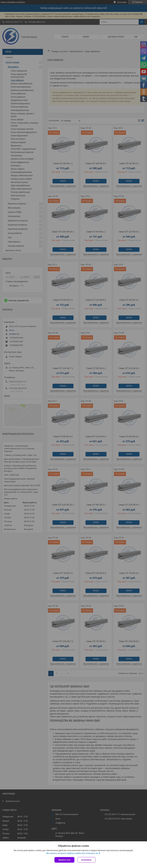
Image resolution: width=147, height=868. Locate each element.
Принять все (64, 860)
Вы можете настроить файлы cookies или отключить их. (72, 853)
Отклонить (86, 860)
